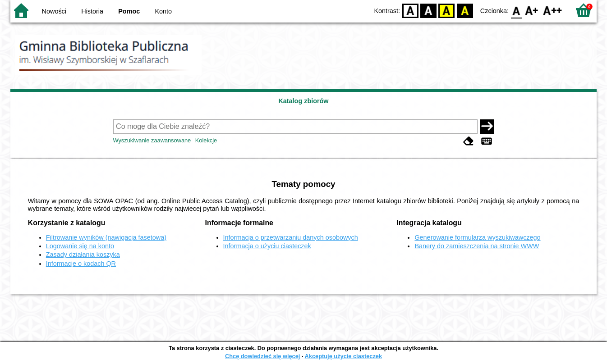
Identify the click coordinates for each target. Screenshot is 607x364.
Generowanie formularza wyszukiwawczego (477, 237)
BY (465, 10)
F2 (553, 10)
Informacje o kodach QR (81, 264)
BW (428, 10)
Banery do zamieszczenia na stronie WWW (477, 246)
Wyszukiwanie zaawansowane (152, 140)
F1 (532, 10)
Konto (164, 11)
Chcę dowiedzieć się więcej (262, 356)
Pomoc (129, 11)
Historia (92, 11)
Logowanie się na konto (80, 246)
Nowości (54, 11)
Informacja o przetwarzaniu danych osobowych (291, 237)
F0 (516, 10)
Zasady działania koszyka (83, 255)
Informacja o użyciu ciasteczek (267, 246)
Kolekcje (206, 140)
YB (447, 10)
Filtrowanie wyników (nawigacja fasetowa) (106, 237)
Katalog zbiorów (303, 101)
